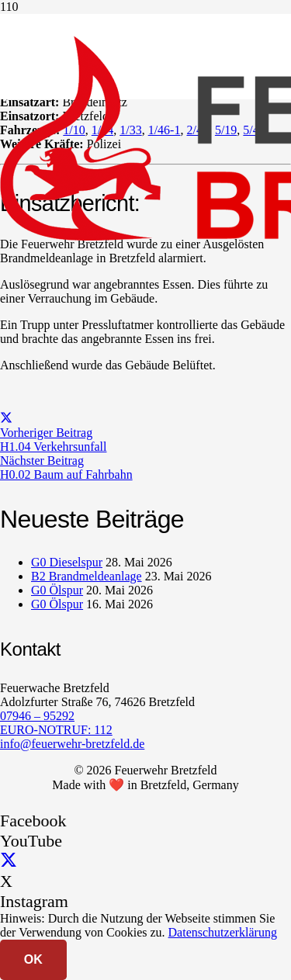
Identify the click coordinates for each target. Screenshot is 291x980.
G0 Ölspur (57, 590)
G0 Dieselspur (67, 562)
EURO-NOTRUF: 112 (56, 730)
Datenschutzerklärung (223, 932)
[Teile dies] (6, 419)
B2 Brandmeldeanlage (87, 576)
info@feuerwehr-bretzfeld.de (72, 744)
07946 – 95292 (37, 716)
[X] (9, 861)
